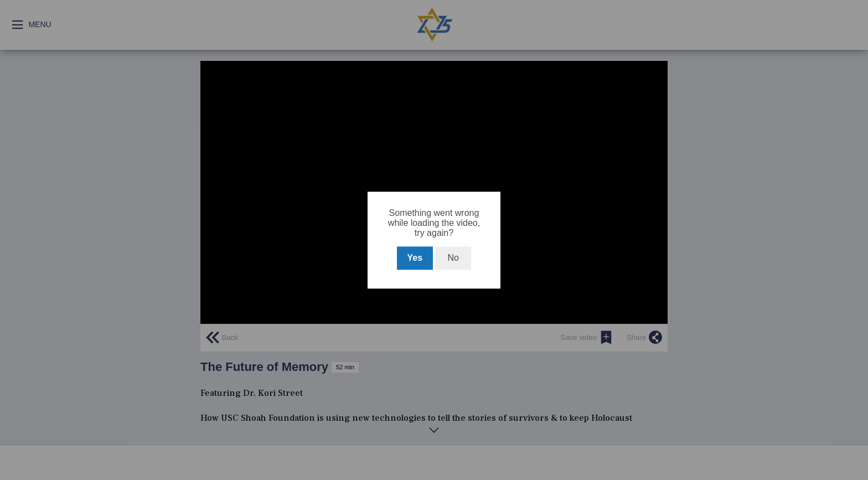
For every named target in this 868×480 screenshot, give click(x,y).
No (453, 258)
